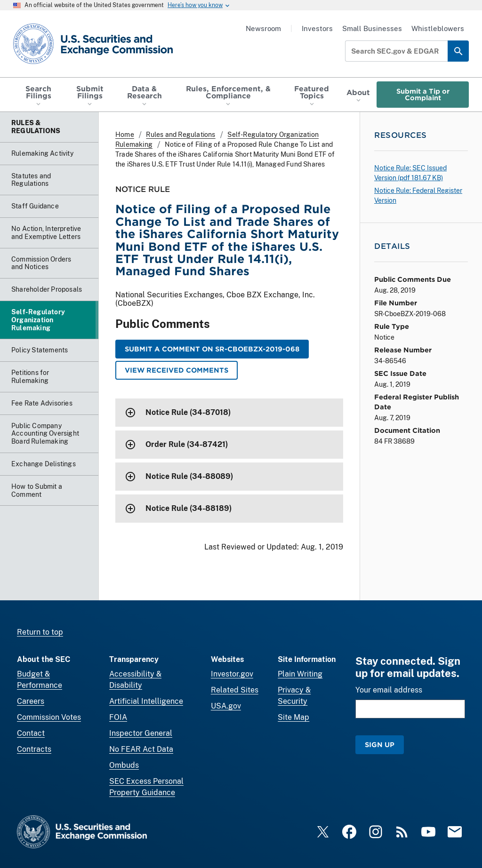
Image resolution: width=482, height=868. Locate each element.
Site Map (293, 717)
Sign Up (380, 745)
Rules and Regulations (181, 135)
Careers (31, 701)
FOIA (118, 717)
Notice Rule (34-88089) (189, 476)
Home (125, 135)
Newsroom (263, 28)
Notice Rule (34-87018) (188, 412)
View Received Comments (177, 370)
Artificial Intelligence (146, 701)
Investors (317, 28)
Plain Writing (300, 674)
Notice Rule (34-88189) (189, 508)
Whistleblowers (438, 28)
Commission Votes (49, 717)
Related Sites (235, 690)
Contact (31, 733)
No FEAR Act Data (141, 749)
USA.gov (226, 706)
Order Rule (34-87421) (187, 444)
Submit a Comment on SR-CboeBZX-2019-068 (212, 349)
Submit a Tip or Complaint (423, 94)
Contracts (34, 749)
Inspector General (141, 733)
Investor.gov (232, 674)
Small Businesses (372, 28)
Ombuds (124, 765)
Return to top (40, 632)
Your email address (389, 690)
